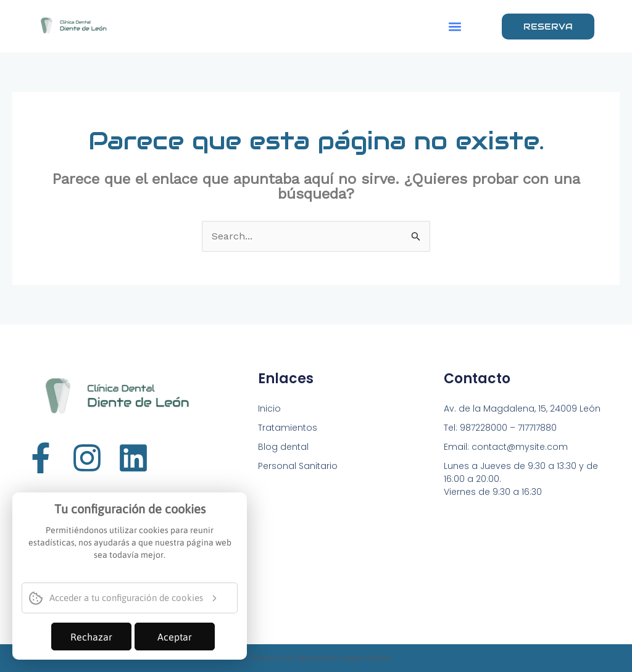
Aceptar (175, 637)
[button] (455, 26)
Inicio (269, 409)
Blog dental (283, 447)
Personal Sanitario (298, 466)
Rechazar (91, 637)
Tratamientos (288, 428)
